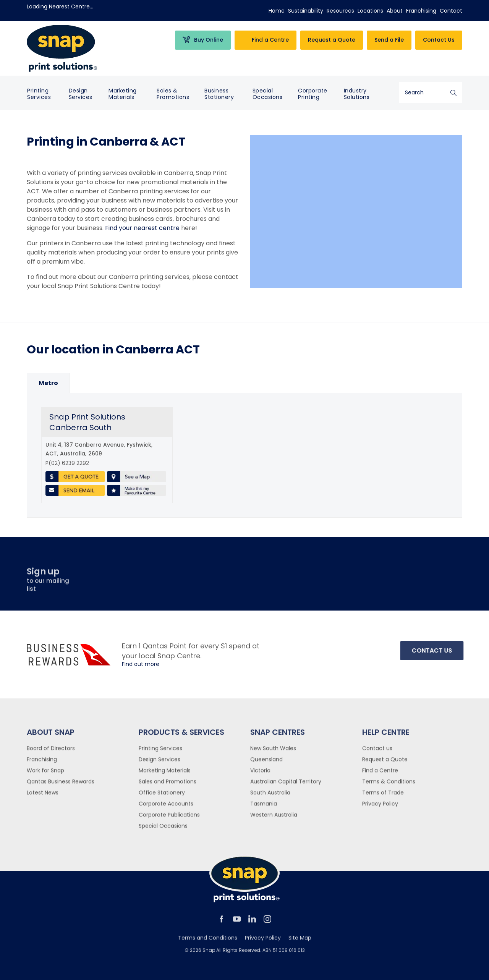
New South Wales (273, 752)
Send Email (75, 491)
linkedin (252, 922)
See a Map (136, 477)
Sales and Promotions (168, 785)
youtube (237, 922)
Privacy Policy (380, 807)
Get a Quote (75, 477)
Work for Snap (45, 774)
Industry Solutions (357, 94)
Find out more (141, 664)
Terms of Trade (383, 796)
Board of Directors (51, 752)
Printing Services (39, 94)
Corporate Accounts (166, 807)
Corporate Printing (313, 94)
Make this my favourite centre (136, 491)
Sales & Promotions (173, 94)
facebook (222, 922)
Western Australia (274, 818)
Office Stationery (162, 796)
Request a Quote (385, 763)
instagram (267, 922)
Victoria (260, 774)
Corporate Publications (169, 818)
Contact (451, 11)
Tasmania (264, 807)
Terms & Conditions (389, 785)
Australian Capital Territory (286, 785)
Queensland (266, 763)
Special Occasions (268, 94)
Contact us (377, 752)
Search (453, 93)
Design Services (81, 94)
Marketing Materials (123, 94)
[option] (48, 383)
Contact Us (439, 40)
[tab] (48, 383)
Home (277, 11)
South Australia (270, 796)
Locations (370, 11)
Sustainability (306, 11)
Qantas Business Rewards (61, 785)
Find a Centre (380, 774)
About (395, 11)
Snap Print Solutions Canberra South (87, 422)
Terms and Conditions (208, 941)
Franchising (421, 11)
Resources (340, 11)
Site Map (300, 941)
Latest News (43, 796)
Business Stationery (219, 94)
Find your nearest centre (142, 228)
